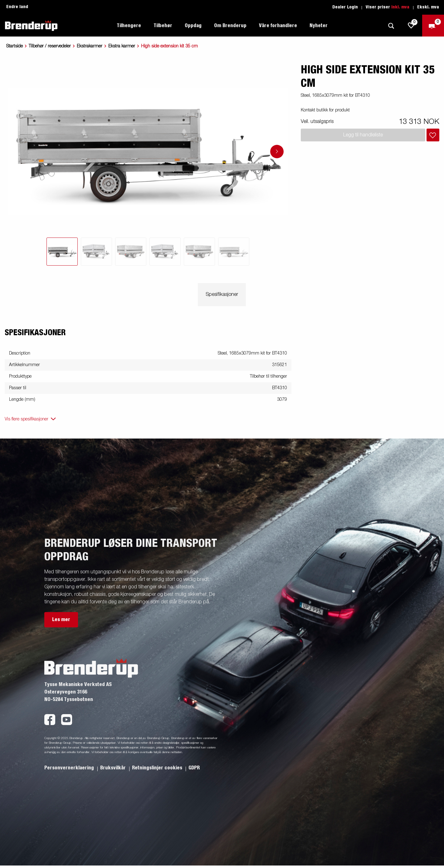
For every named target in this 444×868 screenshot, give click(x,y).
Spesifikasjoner (222, 295)
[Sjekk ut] (433, 26)
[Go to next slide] (277, 152)
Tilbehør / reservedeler (50, 46)
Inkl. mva (400, 7)
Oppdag (193, 26)
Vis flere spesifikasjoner (27, 419)
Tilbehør (163, 26)
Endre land (17, 7)
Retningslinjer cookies (158, 768)
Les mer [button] (61, 620)
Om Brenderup (230, 26)
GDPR (194, 768)
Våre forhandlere (278, 26)
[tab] (62, 252)
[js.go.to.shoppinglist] (411, 26)
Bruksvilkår (114, 768)
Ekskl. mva (428, 7)
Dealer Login (345, 7)
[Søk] (391, 26)
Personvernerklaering (70, 768)
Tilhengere (129, 26)
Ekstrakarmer (90, 46)
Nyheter (319, 26)
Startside (15, 46)
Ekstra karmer (122, 46)
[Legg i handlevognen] (433, 135)
